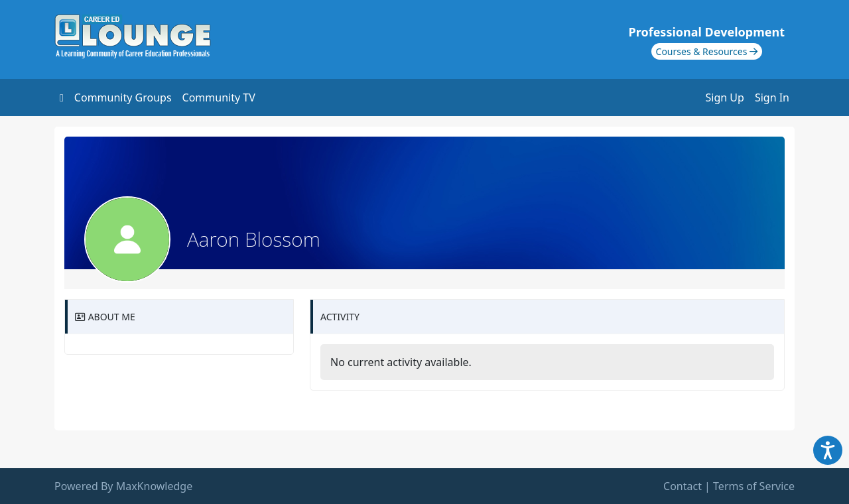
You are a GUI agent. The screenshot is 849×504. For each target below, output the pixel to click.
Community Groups (123, 97)
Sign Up (725, 97)
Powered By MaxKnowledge (123, 486)
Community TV (219, 97)
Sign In (772, 97)
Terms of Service (754, 486)
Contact (683, 486)
